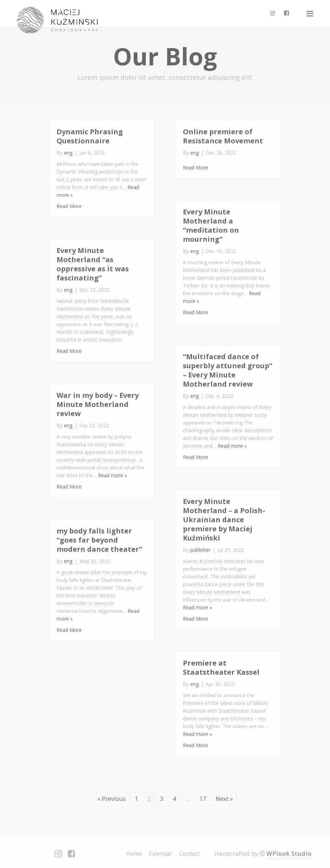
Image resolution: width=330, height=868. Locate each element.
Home (134, 854)
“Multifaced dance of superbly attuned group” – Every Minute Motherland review (228, 370)
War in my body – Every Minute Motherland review (98, 404)
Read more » (232, 446)
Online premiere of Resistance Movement (223, 136)
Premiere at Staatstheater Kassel (221, 668)
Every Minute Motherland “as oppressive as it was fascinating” (93, 264)
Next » (224, 799)
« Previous (111, 799)
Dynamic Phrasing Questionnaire (90, 136)
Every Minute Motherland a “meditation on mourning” (211, 225)
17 (203, 799)
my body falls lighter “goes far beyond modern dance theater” (99, 540)
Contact (190, 854)
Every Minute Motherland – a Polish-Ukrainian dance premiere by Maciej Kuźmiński (224, 520)
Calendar (161, 854)
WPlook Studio (289, 853)
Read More (69, 206)
